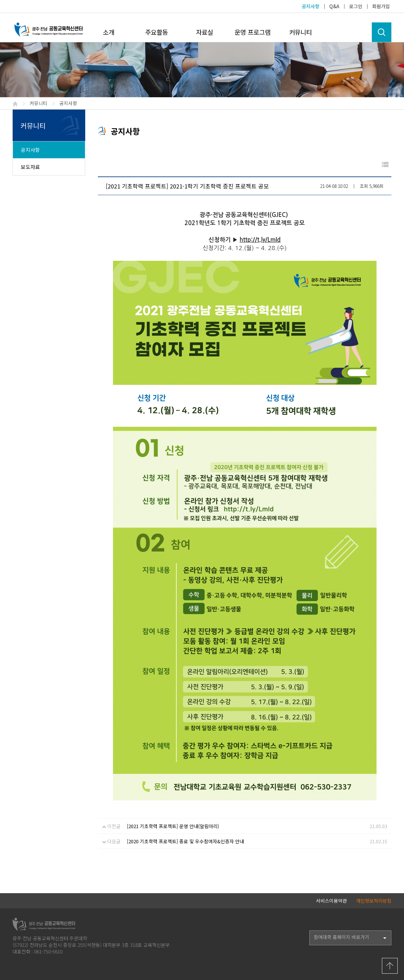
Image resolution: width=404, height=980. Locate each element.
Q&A (334, 6)
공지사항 (311, 6)
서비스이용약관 (331, 901)
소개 (109, 32)
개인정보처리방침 (374, 901)
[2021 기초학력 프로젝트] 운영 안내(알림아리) (173, 826)
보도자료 (30, 167)
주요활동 (157, 32)
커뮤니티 (300, 32)
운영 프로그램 (252, 32)
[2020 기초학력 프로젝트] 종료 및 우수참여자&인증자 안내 (185, 841)
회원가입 (381, 6)
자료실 (205, 32)
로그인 (356, 6)
